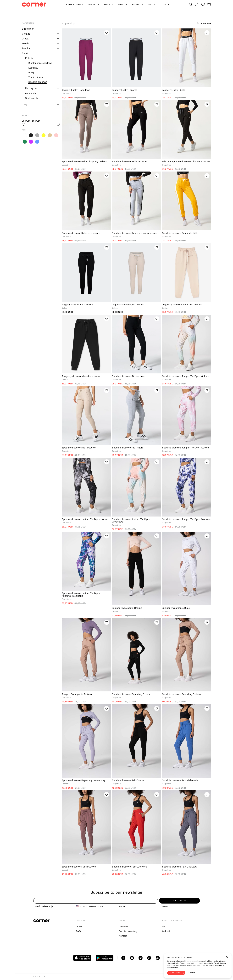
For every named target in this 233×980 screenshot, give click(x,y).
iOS (164, 926)
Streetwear (75, 5)
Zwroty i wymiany (128, 931)
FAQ (78, 931)
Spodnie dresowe (38, 82)
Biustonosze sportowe (40, 63)
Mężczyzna (31, 88)
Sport (153, 5)
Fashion (138, 5)
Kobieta (29, 58)
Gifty (166, 5)
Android (166, 931)
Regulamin (170, 977)
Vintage (94, 5)
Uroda (109, 5)
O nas (79, 926)
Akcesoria (31, 93)
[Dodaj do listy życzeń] (107, 33)
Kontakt (123, 936)
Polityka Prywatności (189, 977)
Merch (123, 5)
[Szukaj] (191, 5)
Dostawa (123, 926)
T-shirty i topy (36, 77)
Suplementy (32, 98)
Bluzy (31, 72)
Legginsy (33, 68)
